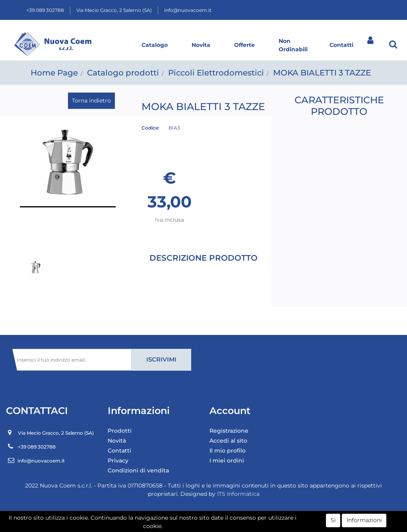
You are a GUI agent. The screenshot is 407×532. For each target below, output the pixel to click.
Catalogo (155, 45)
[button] (393, 44)
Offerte (244, 45)
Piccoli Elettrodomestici (216, 73)
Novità (117, 441)
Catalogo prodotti (123, 73)
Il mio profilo (228, 451)
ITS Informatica (238, 494)
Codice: (150, 128)
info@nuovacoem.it (188, 10)
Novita (201, 45)
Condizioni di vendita (138, 470)
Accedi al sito (228, 441)
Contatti (341, 45)
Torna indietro (91, 101)
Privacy (118, 460)
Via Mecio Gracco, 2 (114, 10)
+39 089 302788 (45, 10)
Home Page (54, 73)
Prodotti (120, 431)
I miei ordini (227, 460)
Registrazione (229, 431)
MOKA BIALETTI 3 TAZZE (322, 73)
